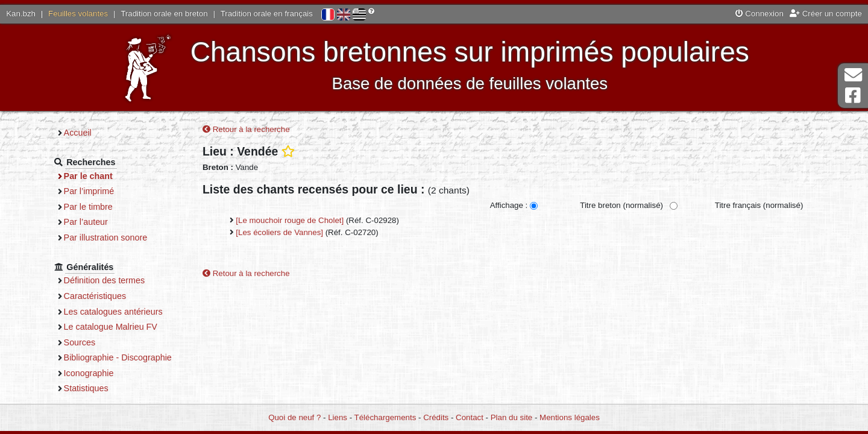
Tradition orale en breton (164, 14)
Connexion (759, 14)
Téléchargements (385, 417)
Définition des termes (105, 280)
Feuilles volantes (78, 14)
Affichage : (509, 205)
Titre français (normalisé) (759, 205)
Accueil (78, 133)
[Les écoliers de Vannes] (279, 232)
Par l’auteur (86, 222)
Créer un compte (826, 14)
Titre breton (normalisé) (621, 205)
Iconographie (89, 373)
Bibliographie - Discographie (118, 357)
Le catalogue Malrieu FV (111, 327)
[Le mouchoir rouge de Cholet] (290, 220)
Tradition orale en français (267, 14)
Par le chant (88, 176)
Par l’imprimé (89, 191)
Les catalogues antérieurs (113, 312)
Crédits (436, 417)
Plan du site (511, 417)
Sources (80, 342)
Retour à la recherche (246, 129)
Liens (338, 417)
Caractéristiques (95, 296)
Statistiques (86, 388)
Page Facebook (853, 96)
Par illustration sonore (106, 237)
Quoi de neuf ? (294, 417)
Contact (470, 417)
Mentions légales (570, 417)
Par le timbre (88, 207)
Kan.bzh (21, 14)
